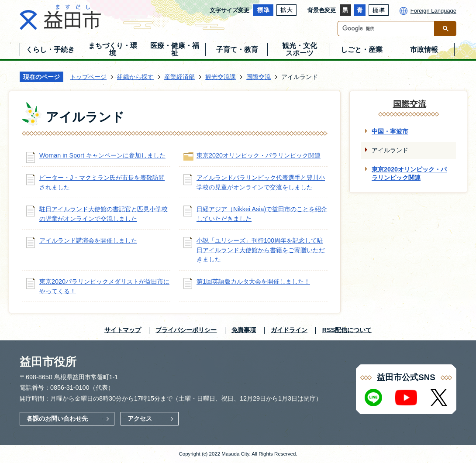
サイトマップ (123, 330)
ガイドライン (289, 330)
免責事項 (244, 330)
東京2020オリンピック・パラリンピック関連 (259, 155)
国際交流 (259, 77)
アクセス (140, 418)
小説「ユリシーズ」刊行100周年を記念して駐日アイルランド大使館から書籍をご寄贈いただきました (261, 250)
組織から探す (135, 77)
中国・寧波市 (390, 131)
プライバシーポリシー (186, 330)
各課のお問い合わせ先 (57, 418)
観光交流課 (221, 77)
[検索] (388, 29)
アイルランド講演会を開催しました (88, 240)
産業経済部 (179, 77)
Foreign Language (433, 11)
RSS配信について (347, 330)
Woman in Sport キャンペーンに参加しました (102, 155)
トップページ (88, 77)
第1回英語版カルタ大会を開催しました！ (253, 281)
